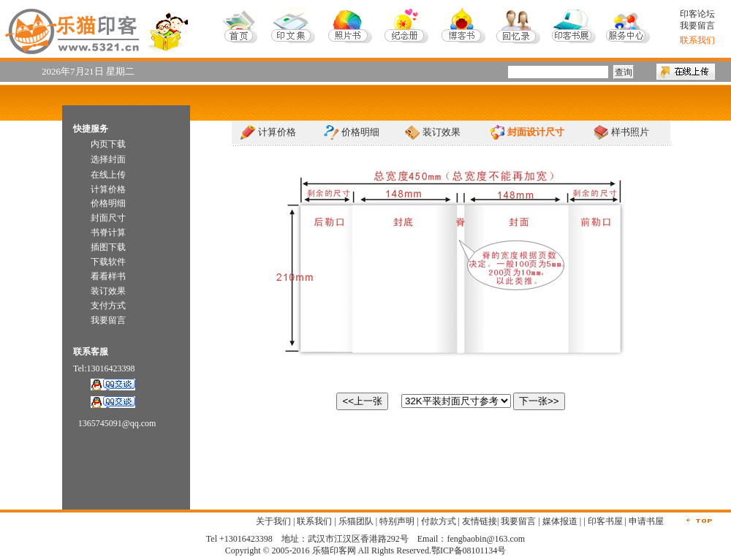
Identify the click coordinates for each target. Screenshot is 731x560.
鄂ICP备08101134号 (469, 550)
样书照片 (630, 132)
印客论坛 (697, 14)
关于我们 (273, 521)
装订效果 (442, 132)
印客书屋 (605, 521)
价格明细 (360, 132)
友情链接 (480, 521)
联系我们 (314, 521)
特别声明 (397, 521)
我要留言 (697, 26)
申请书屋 (646, 521)
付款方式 (439, 521)
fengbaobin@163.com (486, 539)
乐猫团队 (356, 521)
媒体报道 (560, 521)
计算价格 (277, 132)
